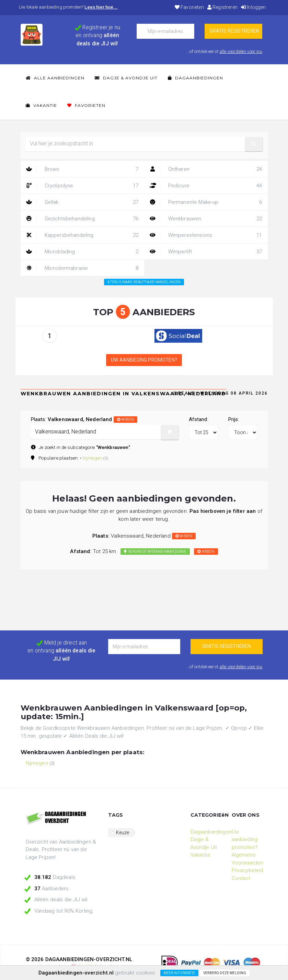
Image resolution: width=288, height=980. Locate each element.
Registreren (222, 7)
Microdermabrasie (82, 268)
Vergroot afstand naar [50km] (155, 552)
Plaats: (84, 419)
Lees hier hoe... (101, 7)
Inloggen (254, 7)
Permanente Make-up (206, 202)
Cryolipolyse (82, 186)
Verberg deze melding (225, 973)
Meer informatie (179, 973)
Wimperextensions (206, 235)
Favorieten (189, 7)
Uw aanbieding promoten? (144, 360)
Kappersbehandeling (82, 235)
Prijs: (234, 419)
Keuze (123, 833)
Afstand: (199, 419)
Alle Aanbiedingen (55, 78)
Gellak (82, 202)
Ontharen (206, 169)
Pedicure (206, 186)
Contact (241, 878)
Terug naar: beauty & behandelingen (144, 282)
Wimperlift (206, 252)
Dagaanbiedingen (195, 78)
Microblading (82, 252)
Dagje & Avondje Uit (126, 78)
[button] (254, 144)
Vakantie (41, 105)
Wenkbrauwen (206, 219)
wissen (125, 420)
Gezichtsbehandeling (82, 219)
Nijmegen (92, 458)
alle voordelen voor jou (241, 51)
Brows (82, 169)
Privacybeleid (247, 870)
